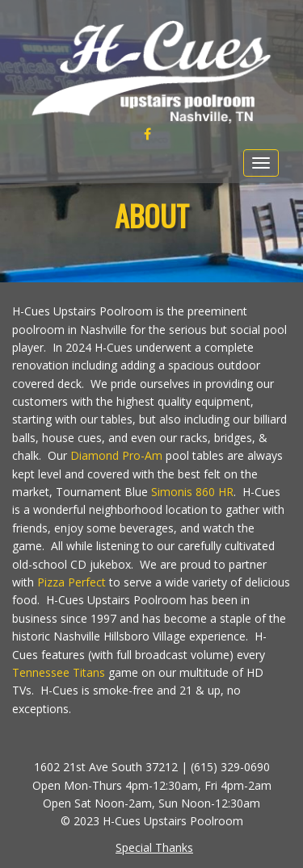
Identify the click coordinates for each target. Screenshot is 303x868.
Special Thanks (154, 847)
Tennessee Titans (59, 672)
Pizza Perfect (72, 582)
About (152, 215)
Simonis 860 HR (192, 492)
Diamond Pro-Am (116, 455)
